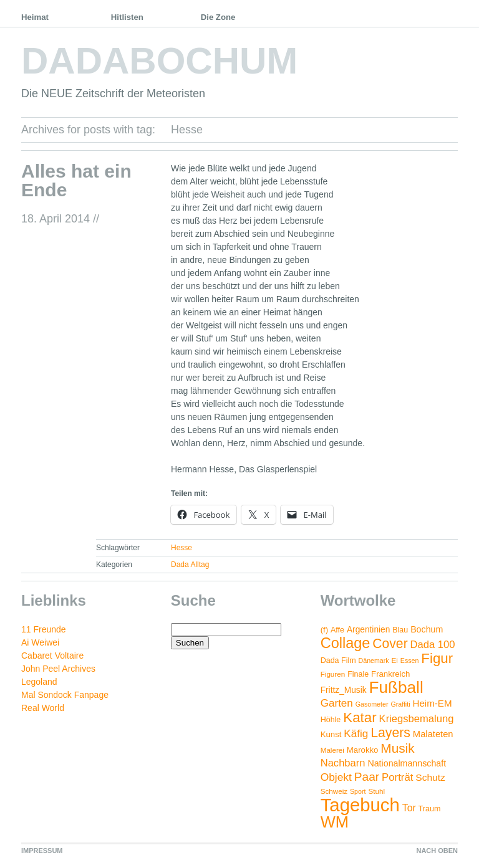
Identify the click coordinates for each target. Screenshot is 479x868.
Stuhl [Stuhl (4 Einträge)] (376, 791)
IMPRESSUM (42, 851)
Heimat (35, 17)
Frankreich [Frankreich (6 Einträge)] (390, 674)
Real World (43, 708)
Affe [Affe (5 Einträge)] (337, 630)
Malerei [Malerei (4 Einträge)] (332, 750)
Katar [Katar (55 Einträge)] (360, 718)
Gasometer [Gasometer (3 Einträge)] (372, 704)
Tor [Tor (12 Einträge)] (409, 808)
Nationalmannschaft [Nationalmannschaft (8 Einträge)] (407, 763)
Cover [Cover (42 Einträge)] (390, 643)
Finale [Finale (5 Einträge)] (358, 674)
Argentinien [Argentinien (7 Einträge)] (368, 630)
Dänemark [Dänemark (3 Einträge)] (374, 661)
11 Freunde (44, 629)
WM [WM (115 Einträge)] (335, 822)
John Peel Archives (58, 669)
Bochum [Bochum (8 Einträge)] (427, 629)
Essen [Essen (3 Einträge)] (410, 661)
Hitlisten (127, 17)
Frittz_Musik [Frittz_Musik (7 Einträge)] (344, 690)
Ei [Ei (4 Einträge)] (395, 660)
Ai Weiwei (40, 642)
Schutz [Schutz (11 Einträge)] (430, 777)
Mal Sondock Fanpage (65, 695)
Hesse (181, 548)
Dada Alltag (190, 565)
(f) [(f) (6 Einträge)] (324, 630)
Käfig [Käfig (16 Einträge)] (356, 734)
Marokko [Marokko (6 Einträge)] (363, 750)
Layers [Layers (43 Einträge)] (390, 733)
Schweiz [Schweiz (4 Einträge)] (334, 791)
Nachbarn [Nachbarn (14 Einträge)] (343, 763)
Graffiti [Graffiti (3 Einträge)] (400, 704)
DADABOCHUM (159, 61)
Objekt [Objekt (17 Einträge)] (336, 777)
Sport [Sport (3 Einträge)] (358, 791)
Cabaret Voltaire (52, 656)
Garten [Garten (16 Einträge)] (337, 703)
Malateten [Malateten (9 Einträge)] (433, 734)
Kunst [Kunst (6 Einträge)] (331, 734)
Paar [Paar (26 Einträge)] (367, 777)
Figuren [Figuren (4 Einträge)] (333, 674)
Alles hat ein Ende (76, 180)
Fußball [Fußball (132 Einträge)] (396, 687)
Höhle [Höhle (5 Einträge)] (331, 720)
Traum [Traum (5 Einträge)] (430, 809)
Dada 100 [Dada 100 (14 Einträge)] (433, 645)
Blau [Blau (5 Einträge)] (400, 630)
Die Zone (218, 17)
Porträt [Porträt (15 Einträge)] (397, 777)
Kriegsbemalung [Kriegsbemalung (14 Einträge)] (417, 719)
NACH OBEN (437, 851)
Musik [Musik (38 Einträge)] (397, 748)
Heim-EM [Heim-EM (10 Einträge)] (432, 703)
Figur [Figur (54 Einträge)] (437, 658)
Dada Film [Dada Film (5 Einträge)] (338, 661)
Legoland (39, 682)
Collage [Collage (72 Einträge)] (346, 643)
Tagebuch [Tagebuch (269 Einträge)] (360, 805)
